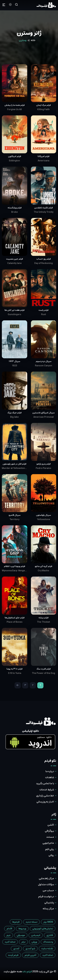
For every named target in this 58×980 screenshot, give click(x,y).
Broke (15, 212)
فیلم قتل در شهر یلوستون (14, 464)
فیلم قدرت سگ (44, 669)
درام (23, 942)
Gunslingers (14, 314)
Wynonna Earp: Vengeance (15, 571)
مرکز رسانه (48, 909)
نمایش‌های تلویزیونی (43, 929)
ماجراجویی (48, 843)
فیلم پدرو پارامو (44, 464)
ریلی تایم (50, 849)
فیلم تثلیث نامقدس (43, 208)
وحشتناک (48, 942)
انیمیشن (36, 935)
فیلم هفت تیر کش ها (14, 310)
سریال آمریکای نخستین (43, 413)
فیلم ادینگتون (15, 156)
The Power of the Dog (43, 673)
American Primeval (44, 417)
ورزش (34, 942)
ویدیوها (22, 929)
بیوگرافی (49, 831)
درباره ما (50, 771)
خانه (33, 40)
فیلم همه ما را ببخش (15, 105)
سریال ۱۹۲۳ (14, 361)
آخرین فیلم (30, 955)
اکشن (51, 825)
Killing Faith (43, 110)
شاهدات (50, 777)
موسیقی (21, 935)
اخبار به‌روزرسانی (45, 802)
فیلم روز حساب (44, 259)
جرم (9, 935)
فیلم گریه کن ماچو (43, 566)
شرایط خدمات (47, 790)
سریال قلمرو (15, 515)
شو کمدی (30, 949)
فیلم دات (27, 971)
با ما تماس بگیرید (45, 783)
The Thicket (43, 622)
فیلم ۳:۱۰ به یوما (14, 669)
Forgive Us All (15, 110)
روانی (51, 855)
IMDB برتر (48, 922)
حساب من (48, 890)
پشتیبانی (49, 902)
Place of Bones (15, 622)
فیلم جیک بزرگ (14, 413)
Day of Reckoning (44, 263)
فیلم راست (43, 310)
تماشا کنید (10, 942)
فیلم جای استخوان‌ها (15, 618)
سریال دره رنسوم (44, 361)
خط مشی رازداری (45, 796)
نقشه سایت (47, 949)
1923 (15, 366)
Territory (14, 519)
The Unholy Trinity (44, 212)
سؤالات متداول (46, 884)
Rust (44, 314)
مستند (50, 837)
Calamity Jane (14, 263)
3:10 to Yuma (15, 673)
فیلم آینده (13, 955)
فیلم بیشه (43, 618)
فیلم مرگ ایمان (43, 105)
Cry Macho (43, 571)
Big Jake (14, 417)
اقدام (9, 929)
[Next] (18, 685)
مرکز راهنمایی (46, 878)
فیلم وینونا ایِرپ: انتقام (14, 566)
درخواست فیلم (46, 896)
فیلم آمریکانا (43, 156)
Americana (44, 161)
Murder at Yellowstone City (15, 468)
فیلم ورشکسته (15, 208)
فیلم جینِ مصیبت (14, 259)
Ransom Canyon (44, 366)
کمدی (16, 949)
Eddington (14, 161)
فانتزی (50, 935)
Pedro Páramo (43, 468)
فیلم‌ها (16, 922)
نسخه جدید (31, 922)
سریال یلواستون (43, 515)
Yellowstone (44, 519)
